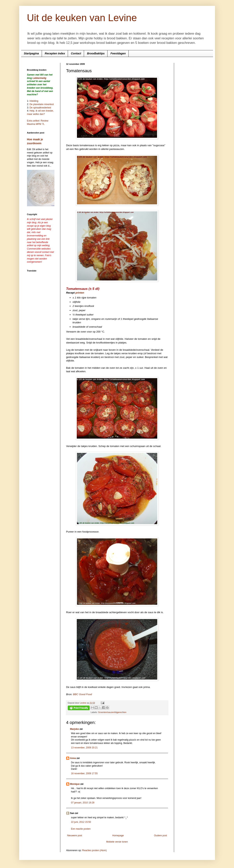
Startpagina (31, 53)
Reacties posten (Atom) (94, 850)
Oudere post (160, 836)
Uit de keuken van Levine (82, 18)
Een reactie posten (81, 829)
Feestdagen (118, 53)
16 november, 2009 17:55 (84, 773)
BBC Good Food (83, 694)
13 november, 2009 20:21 (84, 748)
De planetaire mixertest (42, 104)
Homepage (118, 836)
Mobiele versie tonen (117, 842)
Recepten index (55, 53)
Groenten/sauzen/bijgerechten (112, 712)
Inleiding (34, 101)
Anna (73, 758)
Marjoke (75, 729)
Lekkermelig (39, 78)
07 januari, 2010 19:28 (83, 803)
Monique (75, 784)
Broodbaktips (96, 53)
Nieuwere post (75, 836)
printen (80, 293)
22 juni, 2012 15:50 (81, 822)
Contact (76, 53)
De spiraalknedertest (40, 108)
